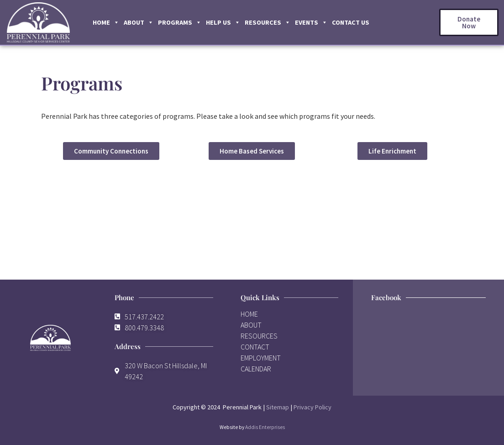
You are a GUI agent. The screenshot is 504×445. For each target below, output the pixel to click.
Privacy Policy (312, 407)
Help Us (223, 22)
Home (106, 22)
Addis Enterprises (265, 427)
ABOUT (251, 325)
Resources (268, 22)
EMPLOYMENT (261, 358)
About (139, 22)
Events (311, 22)
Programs (180, 22)
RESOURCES (259, 336)
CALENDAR (256, 369)
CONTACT (255, 347)
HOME (249, 314)
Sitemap (278, 407)
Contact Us (351, 22)
